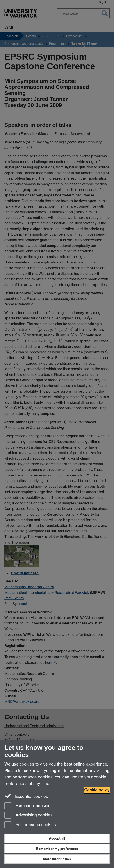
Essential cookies (26, 796)
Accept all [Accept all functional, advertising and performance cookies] (57, 838)
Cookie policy (97, 790)
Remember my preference (57, 849)
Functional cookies (27, 806)
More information (57, 859)
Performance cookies (30, 825)
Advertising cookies (28, 815)
